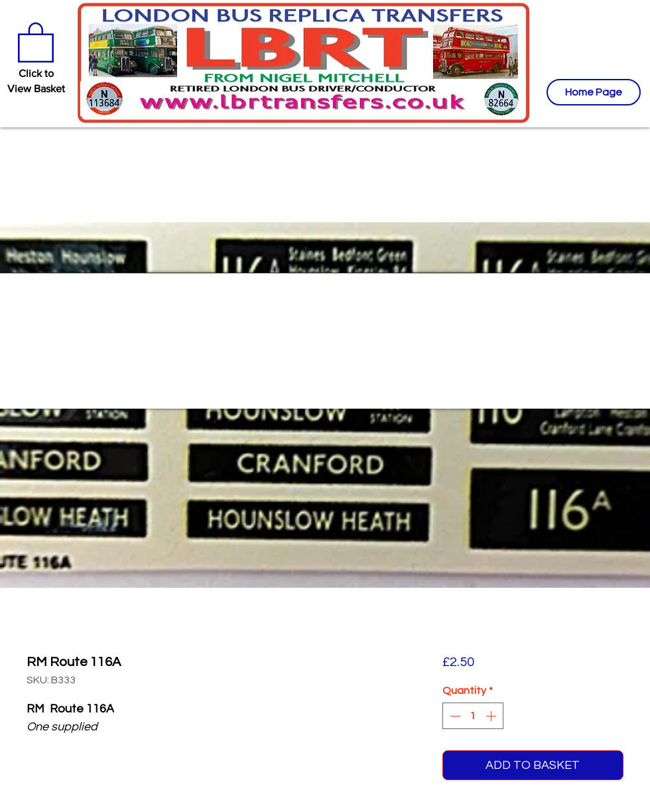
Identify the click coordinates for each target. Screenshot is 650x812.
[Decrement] (454, 716)
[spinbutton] (473, 716)
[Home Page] (594, 92)
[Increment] (492, 716)
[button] (36, 41)
